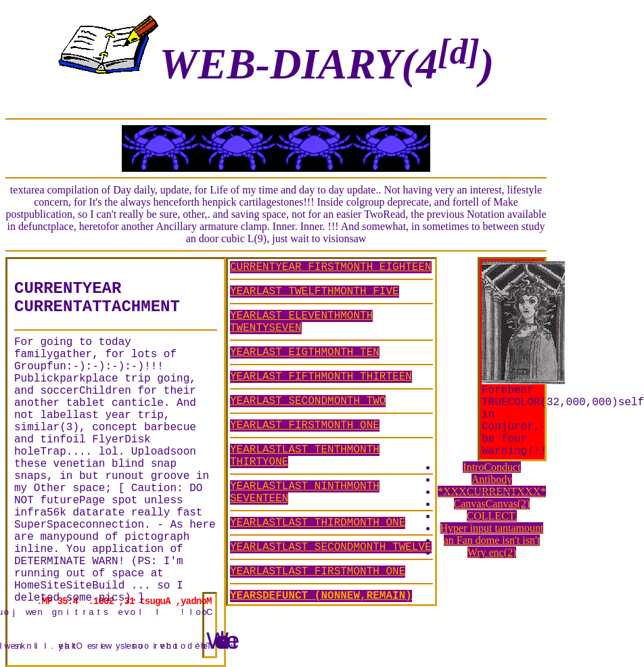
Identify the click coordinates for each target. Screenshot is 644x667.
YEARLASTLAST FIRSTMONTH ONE (318, 572)
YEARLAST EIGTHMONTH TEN (305, 352)
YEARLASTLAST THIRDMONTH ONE (318, 523)
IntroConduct (491, 467)
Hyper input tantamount (492, 528)
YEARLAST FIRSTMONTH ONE (305, 425)
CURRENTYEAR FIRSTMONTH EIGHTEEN (331, 267)
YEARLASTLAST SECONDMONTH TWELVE (331, 547)
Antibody (492, 479)
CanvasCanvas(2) (492, 504)
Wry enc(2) (492, 552)
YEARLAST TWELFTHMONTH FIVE (315, 292)
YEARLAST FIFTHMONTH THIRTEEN (321, 377)
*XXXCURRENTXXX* (492, 491)
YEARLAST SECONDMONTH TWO (308, 401)
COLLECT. (492, 516)
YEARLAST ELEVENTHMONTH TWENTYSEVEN (301, 322)
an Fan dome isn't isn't (492, 540)
